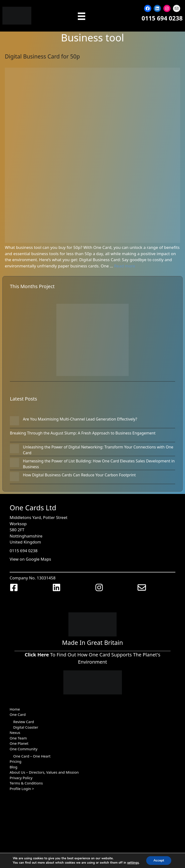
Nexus (15, 732)
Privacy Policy (21, 778)
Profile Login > (22, 789)
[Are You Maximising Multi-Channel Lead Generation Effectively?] (14, 421)
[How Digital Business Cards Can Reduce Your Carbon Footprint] (14, 477)
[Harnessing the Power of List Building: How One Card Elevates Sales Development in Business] (14, 463)
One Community (23, 749)
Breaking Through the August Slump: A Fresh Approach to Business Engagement (83, 433)
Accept (159, 860)
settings (133, 863)
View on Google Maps (30, 559)
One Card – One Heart (32, 756)
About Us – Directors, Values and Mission (44, 772)
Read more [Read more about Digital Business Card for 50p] (125, 266)
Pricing (16, 761)
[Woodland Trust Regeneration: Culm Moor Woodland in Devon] (92, 341)
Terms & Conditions (26, 783)
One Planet (19, 743)
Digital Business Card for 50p (42, 56)
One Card (18, 714)
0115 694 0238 (162, 18)
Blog (13, 767)
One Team (18, 738)
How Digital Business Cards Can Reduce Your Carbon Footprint (79, 475)
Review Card (24, 722)
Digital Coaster (26, 727)
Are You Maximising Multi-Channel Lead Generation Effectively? (80, 419)
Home (15, 709)
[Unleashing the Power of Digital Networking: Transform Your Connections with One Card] (14, 449)
